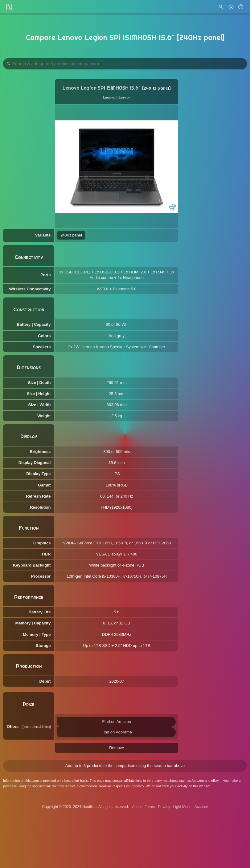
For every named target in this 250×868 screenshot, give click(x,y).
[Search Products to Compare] (125, 64)
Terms (150, 807)
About (137, 807)
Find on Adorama (117, 732)
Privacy (164, 807)
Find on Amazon (117, 722)
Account (201, 807)
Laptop (125, 97)
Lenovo (109, 97)
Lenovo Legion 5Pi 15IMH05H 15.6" (101, 88)
